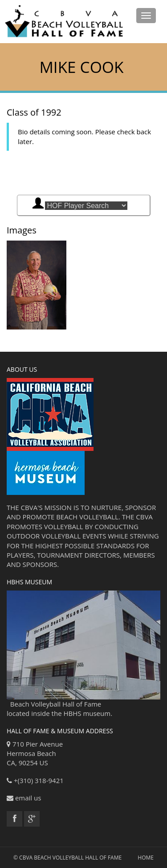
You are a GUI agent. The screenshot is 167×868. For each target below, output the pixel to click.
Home (146, 858)
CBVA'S (32, 507)
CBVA (26, 858)
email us (28, 798)
